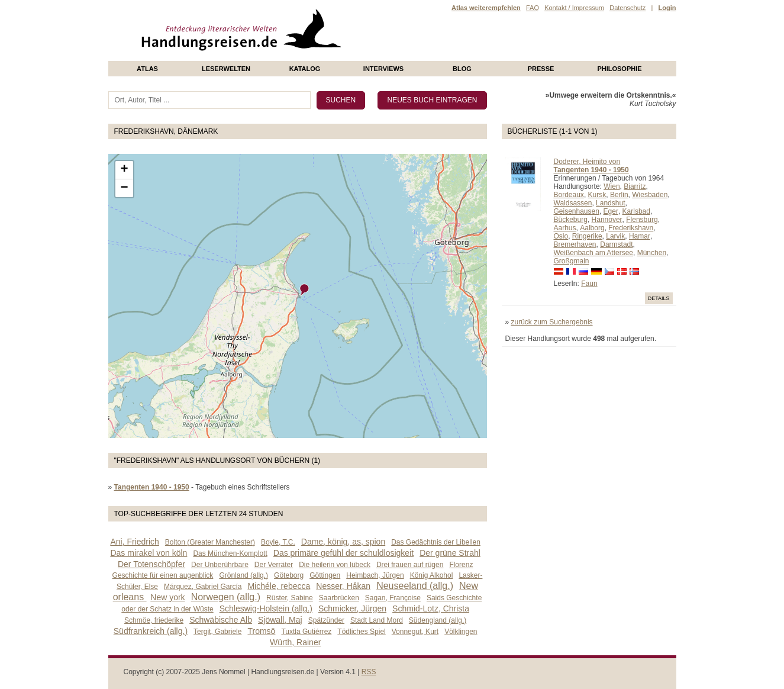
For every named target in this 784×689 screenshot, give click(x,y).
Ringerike (587, 236)
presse (541, 69)
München (652, 253)
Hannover (607, 220)
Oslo (561, 236)
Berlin (619, 195)
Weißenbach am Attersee (594, 253)
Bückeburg (571, 220)
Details (659, 298)
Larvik (615, 236)
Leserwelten (226, 69)
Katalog (305, 69)
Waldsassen (573, 203)
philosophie (619, 69)
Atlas (147, 69)
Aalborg (592, 228)
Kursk (597, 195)
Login (667, 8)
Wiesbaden (650, 195)
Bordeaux (569, 195)
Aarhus (565, 228)
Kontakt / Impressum (574, 8)
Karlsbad (636, 211)
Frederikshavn (631, 228)
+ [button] (124, 170)
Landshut (610, 203)
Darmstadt (616, 244)
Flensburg (642, 220)
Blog (462, 69)
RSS (369, 672)
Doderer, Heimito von (587, 162)
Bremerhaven (575, 244)
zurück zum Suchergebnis (552, 322)
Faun (589, 284)
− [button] (124, 188)
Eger (611, 211)
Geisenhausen (577, 211)
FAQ (533, 8)
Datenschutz (627, 8)
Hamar (640, 236)
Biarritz (635, 186)
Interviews (383, 69)
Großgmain (572, 261)
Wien (612, 186)
